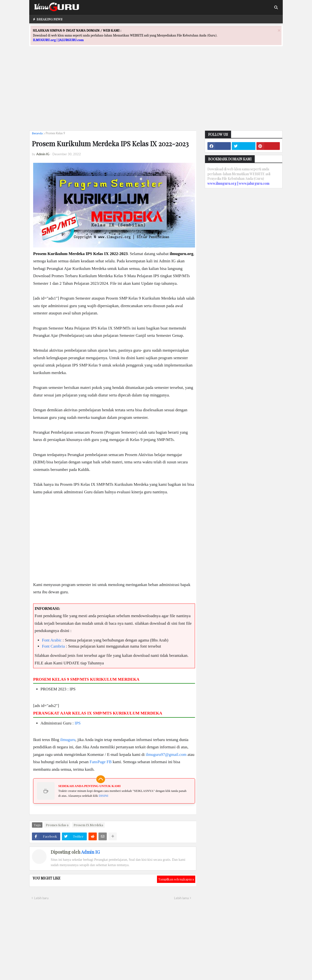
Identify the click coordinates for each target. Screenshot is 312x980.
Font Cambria (53, 646)
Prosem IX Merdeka (88, 825)
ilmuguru (68, 740)
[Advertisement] (156, 93)
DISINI (103, 796)
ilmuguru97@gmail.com (166, 755)
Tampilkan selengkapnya (176, 879)
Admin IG (90, 852)
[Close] (279, 30)
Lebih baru (41, 898)
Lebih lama (181, 898)
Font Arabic (52, 640)
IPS (78, 723)
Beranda (37, 133)
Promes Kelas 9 (55, 133)
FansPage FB (101, 762)
